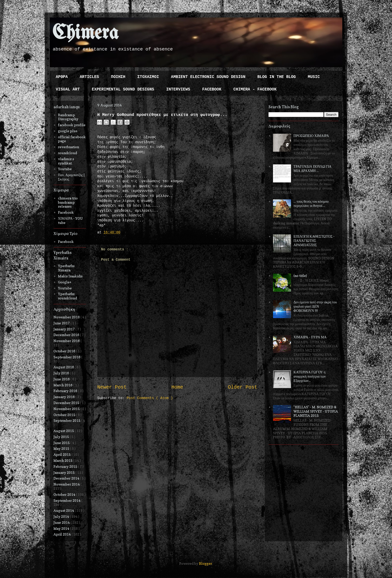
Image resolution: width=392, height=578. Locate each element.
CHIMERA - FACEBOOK (255, 89)
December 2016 (67, 335)
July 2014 (62, 516)
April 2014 (62, 534)
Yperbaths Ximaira (66, 268)
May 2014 (62, 528)
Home (177, 387)
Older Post (242, 387)
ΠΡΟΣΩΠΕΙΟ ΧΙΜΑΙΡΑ (311, 136)
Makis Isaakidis (70, 276)
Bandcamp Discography (68, 117)
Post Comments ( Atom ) (150, 398)
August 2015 (64, 431)
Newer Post (112, 387)
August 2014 (64, 510)
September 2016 (67, 357)
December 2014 (67, 478)
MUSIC (314, 77)
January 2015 (64, 472)
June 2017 (62, 323)
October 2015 (65, 415)
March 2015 (63, 460)
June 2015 (62, 443)
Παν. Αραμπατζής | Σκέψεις (71, 177)
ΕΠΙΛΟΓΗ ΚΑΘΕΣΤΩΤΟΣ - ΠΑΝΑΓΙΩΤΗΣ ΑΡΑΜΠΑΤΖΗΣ (314, 241)
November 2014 (67, 484)
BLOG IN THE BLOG (277, 77)
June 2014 (62, 522)
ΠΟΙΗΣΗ (118, 77)
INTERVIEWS (178, 89)
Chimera (85, 33)
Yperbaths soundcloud (67, 296)
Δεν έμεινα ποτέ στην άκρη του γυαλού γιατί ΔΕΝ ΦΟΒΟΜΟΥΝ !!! (315, 306)
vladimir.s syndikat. (66, 161)
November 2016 (67, 341)
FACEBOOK (212, 89)
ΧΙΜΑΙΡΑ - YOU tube (70, 220)
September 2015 (67, 420)
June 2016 (62, 379)
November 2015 (67, 409)
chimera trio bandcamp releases (68, 202)
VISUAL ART (68, 89)
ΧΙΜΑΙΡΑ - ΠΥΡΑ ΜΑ (310, 337)
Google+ (65, 282)
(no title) (300, 276)
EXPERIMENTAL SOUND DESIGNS (123, 89)
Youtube (65, 169)
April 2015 (62, 454)
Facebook (66, 212)
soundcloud (67, 153)
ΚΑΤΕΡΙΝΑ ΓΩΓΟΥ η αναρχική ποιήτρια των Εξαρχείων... (309, 376)
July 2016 (62, 373)
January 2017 (64, 329)
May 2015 (62, 448)
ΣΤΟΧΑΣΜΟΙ (148, 77)
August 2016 (64, 367)
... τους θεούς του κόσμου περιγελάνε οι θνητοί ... (311, 203)
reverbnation (68, 147)
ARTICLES (89, 77)
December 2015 (67, 403)
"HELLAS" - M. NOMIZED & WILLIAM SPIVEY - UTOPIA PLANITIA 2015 (316, 411)
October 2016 (65, 351)
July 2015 (62, 437)
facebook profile (72, 125)
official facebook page (72, 139)
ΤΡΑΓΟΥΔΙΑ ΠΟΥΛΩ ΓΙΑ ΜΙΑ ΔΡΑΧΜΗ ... (312, 168)
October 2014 (65, 494)
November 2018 (67, 317)
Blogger (205, 563)
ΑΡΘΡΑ (62, 77)
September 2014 (67, 500)
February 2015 (66, 466)
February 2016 (66, 391)
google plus (68, 131)
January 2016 (64, 397)
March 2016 (63, 385)
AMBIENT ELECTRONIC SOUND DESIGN (208, 77)
